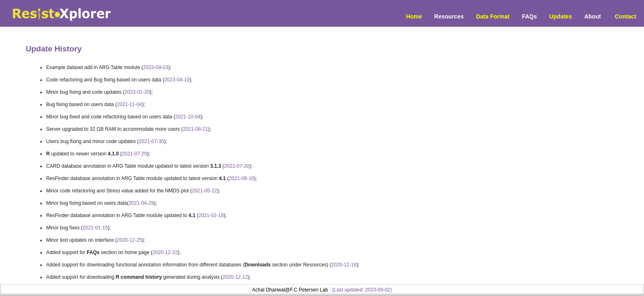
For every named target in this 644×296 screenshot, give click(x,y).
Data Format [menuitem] (493, 16)
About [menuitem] (592, 16)
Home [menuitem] (414, 16)
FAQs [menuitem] (530, 16)
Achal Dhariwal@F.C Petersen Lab (290, 290)
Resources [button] (449, 16)
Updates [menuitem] (560, 16)
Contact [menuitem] (626, 16)
